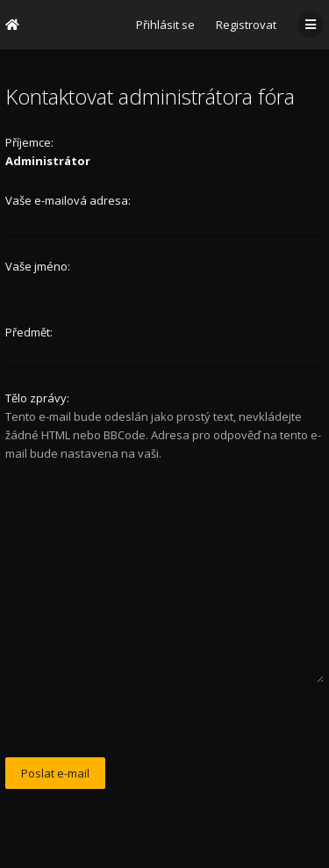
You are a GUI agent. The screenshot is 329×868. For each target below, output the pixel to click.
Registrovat (246, 25)
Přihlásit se (165, 25)
